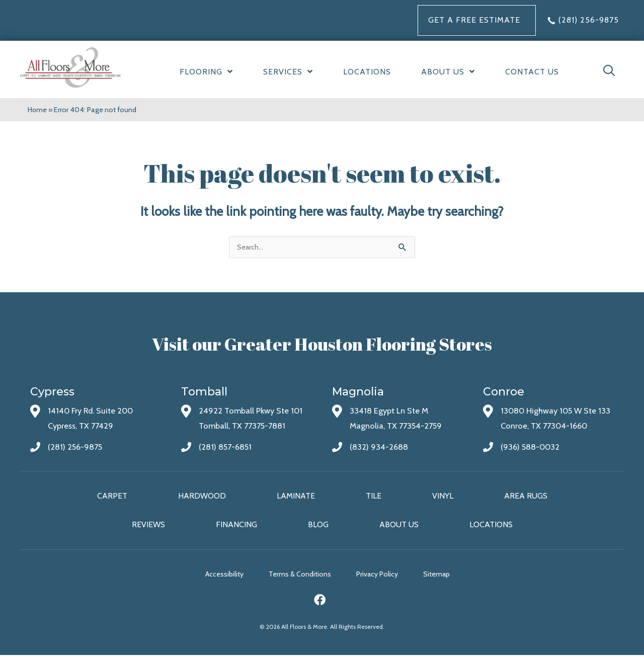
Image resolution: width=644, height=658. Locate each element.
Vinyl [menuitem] (443, 497)
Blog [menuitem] (318, 526)
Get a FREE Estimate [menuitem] (474, 20)
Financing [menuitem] (236, 526)
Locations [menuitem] (491, 526)
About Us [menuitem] (399, 526)
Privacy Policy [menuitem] (385, 577)
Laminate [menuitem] (296, 497)
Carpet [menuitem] (112, 497)
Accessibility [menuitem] (217, 577)
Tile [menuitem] (374, 497)
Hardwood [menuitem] (202, 497)
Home (38, 110)
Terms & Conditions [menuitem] (300, 577)
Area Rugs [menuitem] (526, 497)
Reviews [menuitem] (148, 526)
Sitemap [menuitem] (452, 577)
